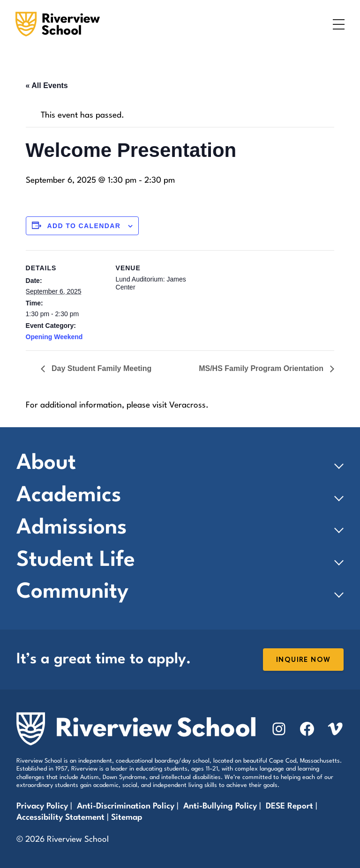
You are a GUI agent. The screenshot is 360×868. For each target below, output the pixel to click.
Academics (69, 496)
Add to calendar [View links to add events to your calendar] (84, 226)
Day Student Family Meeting (101, 368)
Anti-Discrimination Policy (126, 806)
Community (72, 592)
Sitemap (127, 818)
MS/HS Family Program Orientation (262, 368)
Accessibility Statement (60, 818)
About (46, 464)
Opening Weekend (54, 337)
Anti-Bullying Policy (220, 806)
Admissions (72, 528)
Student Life (76, 560)
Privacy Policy (42, 806)
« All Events (47, 85)
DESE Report (291, 806)
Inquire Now (303, 660)
